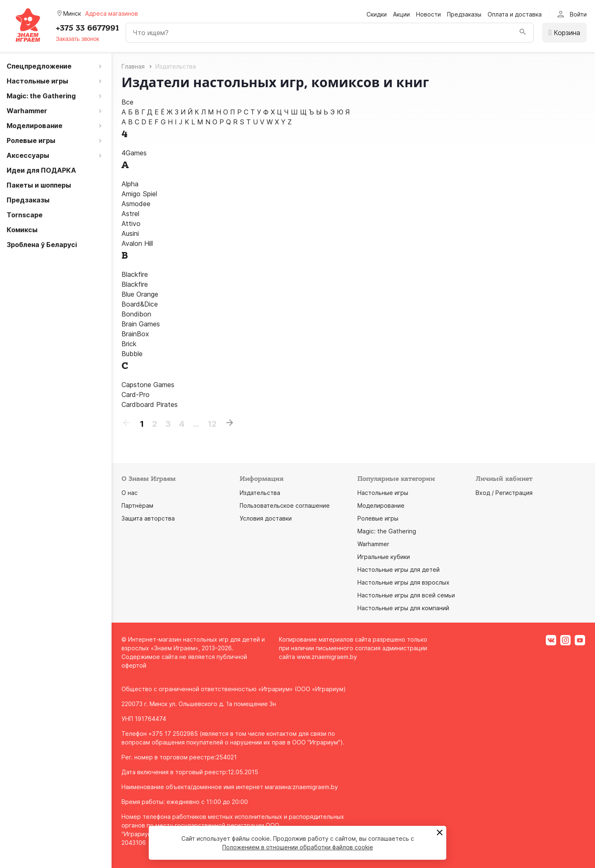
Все (127, 102)
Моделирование (381, 505)
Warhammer (373, 544)
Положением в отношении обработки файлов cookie (298, 847)
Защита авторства (148, 518)
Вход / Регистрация (504, 493)
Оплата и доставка (515, 14)
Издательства (260, 493)
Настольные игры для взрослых (403, 582)
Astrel (130, 214)
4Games (134, 153)
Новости (428, 14)
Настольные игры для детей (399, 570)
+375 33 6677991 (87, 28)
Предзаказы (464, 14)
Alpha (130, 184)
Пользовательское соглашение (285, 505)
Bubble (132, 354)
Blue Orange (140, 294)
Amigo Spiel (139, 194)
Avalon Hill (137, 243)
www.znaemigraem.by (327, 657)
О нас (130, 493)
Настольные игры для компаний (403, 608)
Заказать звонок (77, 39)
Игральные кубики (384, 557)
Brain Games (141, 324)
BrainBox (135, 334)
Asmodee (136, 204)
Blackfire (135, 274)
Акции (401, 14)
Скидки (377, 14)
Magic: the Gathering (387, 531)
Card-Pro (136, 395)
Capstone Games (148, 385)
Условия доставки (266, 518)
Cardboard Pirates (150, 404)
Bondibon (136, 314)
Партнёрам (137, 505)
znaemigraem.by (315, 787)
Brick (129, 344)
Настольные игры (383, 493)
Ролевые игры (378, 518)
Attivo (131, 224)
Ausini (130, 233)
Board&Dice (140, 304)
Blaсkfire (135, 284)
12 (212, 424)
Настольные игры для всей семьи (406, 595)
